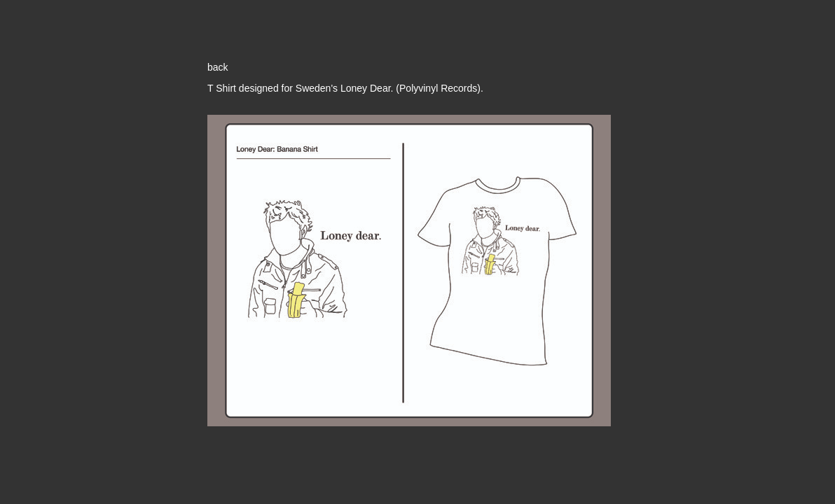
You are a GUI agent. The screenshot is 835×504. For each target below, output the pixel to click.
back (218, 67)
